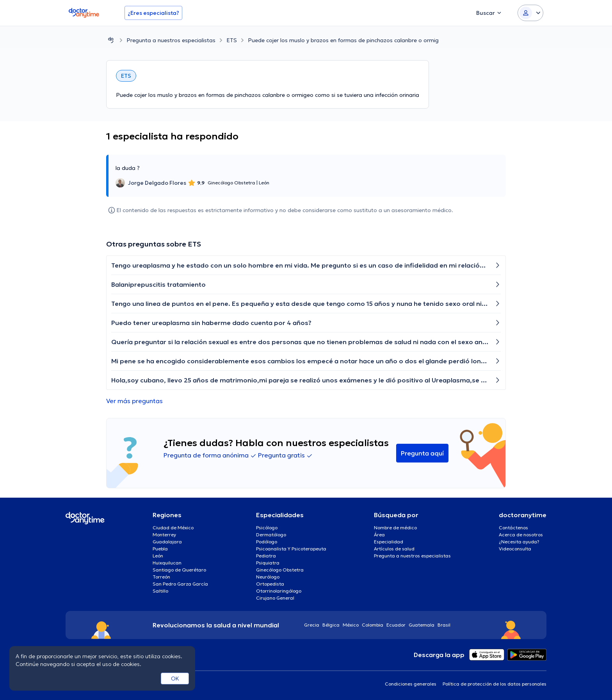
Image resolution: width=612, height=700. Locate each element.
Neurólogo (268, 577)
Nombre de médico (395, 528)
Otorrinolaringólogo (279, 591)
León (158, 556)
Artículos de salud (394, 549)
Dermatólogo (271, 535)
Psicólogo (267, 528)
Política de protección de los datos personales (495, 684)
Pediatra (266, 556)
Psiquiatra (268, 563)
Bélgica (331, 625)
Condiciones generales (411, 684)
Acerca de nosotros (521, 535)
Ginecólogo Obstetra (280, 570)
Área (379, 535)
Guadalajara (167, 542)
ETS (232, 40)
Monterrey (164, 535)
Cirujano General (275, 598)
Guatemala (422, 625)
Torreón (161, 577)
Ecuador (396, 625)
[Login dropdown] (530, 13)
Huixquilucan (167, 563)
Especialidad (389, 542)
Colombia (373, 625)
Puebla (160, 549)
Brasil (444, 625)
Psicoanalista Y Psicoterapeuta (291, 549)
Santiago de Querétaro (179, 570)
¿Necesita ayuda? (519, 542)
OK (175, 679)
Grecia (312, 625)
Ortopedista (270, 584)
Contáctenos (513, 528)
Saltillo (160, 591)
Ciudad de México (173, 528)
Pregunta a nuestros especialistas (171, 40)
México (351, 625)
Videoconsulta (515, 549)
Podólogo (267, 542)
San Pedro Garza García (180, 584)
